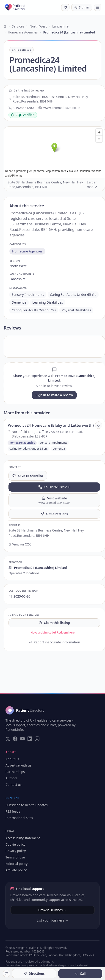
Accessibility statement (23, 838)
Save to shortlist (28, 476)
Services (18, 26)
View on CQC (20, 544)
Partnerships (15, 772)
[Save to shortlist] (99, 425)
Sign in (82, 7)
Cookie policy (15, 844)
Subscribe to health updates (27, 805)
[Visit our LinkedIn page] (30, 739)
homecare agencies (27, 251)
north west (18, 266)
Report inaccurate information (54, 642)
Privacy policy (16, 851)
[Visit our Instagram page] (37, 739)
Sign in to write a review (54, 395)
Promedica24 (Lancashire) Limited (38, 568)
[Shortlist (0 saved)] (65, 7)
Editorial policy (17, 864)
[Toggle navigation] (98, 7)
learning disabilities (48, 302)
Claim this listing (54, 623)
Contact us (14, 785)
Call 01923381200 (54, 487)
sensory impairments (28, 295)
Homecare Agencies (23, 32)
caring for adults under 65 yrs (73, 295)
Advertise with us (18, 765)
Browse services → (52, 910)
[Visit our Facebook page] (15, 739)
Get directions (54, 514)
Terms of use (15, 857)
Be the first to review (26, 90)
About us (12, 759)
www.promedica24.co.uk (59, 108)
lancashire (18, 279)
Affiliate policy (16, 870)
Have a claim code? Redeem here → (54, 633)
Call (80, 973)
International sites (19, 818)
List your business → (52, 920)
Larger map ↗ (92, 184)
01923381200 (21, 108)
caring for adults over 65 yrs (34, 310)
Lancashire (60, 26)
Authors (11, 778)
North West (38, 26)
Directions (34, 973)
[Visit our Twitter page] (8, 739)
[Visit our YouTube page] (22, 739)
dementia (19, 302)
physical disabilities (76, 310)
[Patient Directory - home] (19, 7)
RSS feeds (13, 811)
